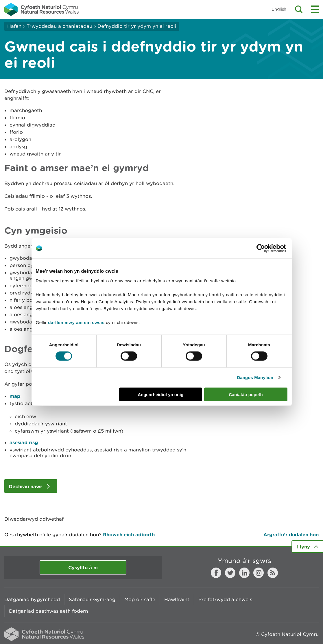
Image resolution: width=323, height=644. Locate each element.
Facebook (216, 573)
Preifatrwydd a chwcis (225, 599)
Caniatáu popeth (246, 394)
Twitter (230, 573)
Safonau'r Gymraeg (92, 599)
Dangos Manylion (255, 377)
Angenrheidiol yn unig (160, 394)
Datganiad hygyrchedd (32, 599)
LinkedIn (244, 573)
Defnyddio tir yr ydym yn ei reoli (137, 26)
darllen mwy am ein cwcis (76, 322)
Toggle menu (315, 9)
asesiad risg (24, 442)
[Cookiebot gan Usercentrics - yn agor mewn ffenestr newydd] (271, 248)
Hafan (14, 26)
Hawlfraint (177, 599)
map (15, 396)
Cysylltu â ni (83, 567)
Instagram (259, 573)
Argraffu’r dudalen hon (291, 534)
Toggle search (299, 9)
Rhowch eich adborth (129, 534)
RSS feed (273, 573)
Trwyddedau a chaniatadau (59, 26)
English (279, 9)
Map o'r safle (140, 599)
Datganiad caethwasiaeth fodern (48, 611)
